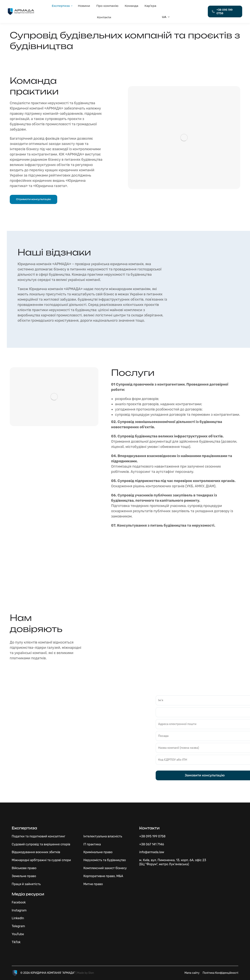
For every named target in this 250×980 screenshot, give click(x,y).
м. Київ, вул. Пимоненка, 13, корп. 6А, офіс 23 (173, 860)
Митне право (93, 884)
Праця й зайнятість (26, 884)
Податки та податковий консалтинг (38, 836)
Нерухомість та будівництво (105, 860)
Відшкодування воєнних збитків (36, 852)
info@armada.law (152, 852)
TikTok (16, 942)
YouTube (18, 934)
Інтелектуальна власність (103, 836)
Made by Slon (86, 973)
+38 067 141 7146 (152, 844)
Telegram (18, 926)
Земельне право (24, 876)
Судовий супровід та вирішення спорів (41, 844)
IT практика (92, 844)
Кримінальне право (98, 852)
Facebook (19, 902)
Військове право (24, 868)
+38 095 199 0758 (152, 836)
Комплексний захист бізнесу (105, 868)
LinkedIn (18, 918)
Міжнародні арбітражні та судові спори (41, 860)
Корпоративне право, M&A (103, 876)
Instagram (19, 910)
